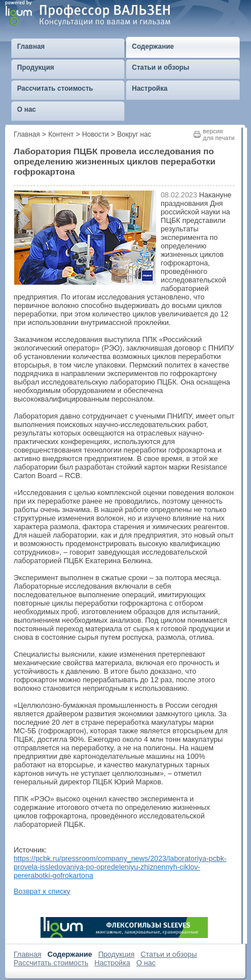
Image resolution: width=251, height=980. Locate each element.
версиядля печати (219, 134)
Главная (27, 134)
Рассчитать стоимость (51, 963)
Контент (61, 134)
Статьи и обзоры (169, 954)
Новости (96, 134)
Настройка (112, 963)
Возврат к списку (42, 891)
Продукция (116, 954)
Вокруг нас (134, 134)
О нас (146, 963)
